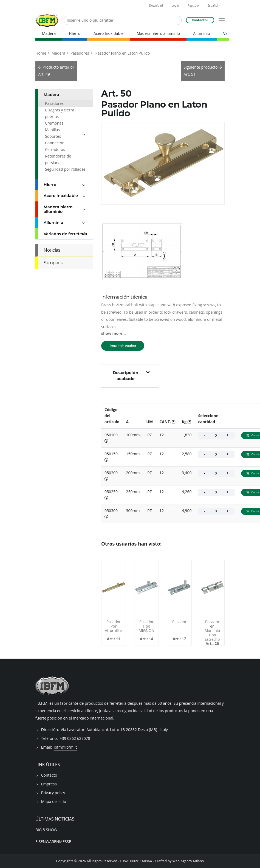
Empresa (49, 784)
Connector (54, 143)
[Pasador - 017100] (179, 587)
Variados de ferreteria (65, 234)
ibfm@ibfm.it (65, 747)
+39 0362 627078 (75, 738)
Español (214, 5)
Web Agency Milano (188, 861)
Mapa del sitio (54, 801)
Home (41, 53)
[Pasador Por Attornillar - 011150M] (114, 587)
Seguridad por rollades (65, 169)
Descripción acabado (131, 375)
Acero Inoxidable (108, 33)
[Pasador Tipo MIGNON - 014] (146, 587)
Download (156, 5)
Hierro (75, 33)
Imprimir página (123, 345)
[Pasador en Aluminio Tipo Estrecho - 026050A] (212, 587)
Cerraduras (55, 149)
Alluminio (202, 33)
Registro (193, 5)
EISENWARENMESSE (53, 841)
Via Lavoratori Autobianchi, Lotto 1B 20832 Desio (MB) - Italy (114, 729)
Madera (49, 33)
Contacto (49, 775)
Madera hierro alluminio (158, 33)
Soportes (53, 136)
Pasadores (80, 53)
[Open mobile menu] (222, 20)
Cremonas (54, 123)
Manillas (52, 129)
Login (175, 5)
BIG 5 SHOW (46, 829)
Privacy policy (53, 792)
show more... (113, 333)
